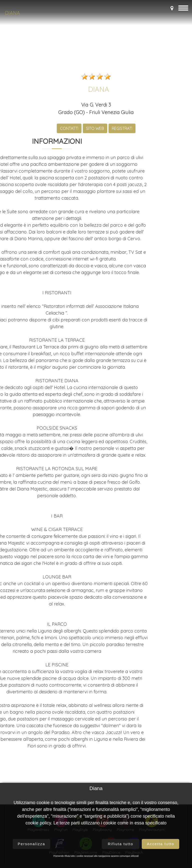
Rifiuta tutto (120, 844)
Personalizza (31, 844)
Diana (12, 13)
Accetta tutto (160, 844)
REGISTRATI (122, 240)
